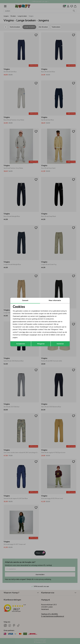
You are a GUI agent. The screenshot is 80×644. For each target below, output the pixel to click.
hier (24, 332)
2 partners (42, 316)
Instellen (60, 344)
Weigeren (41, 344)
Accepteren (21, 344)
